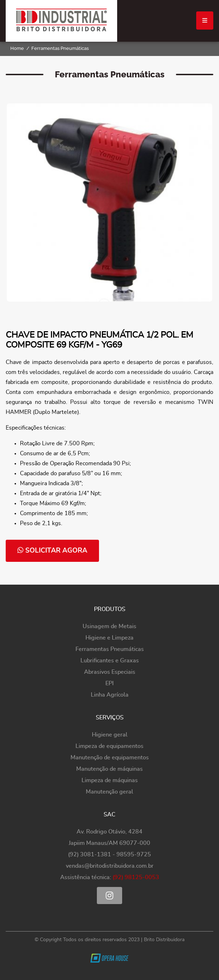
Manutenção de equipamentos (110, 758)
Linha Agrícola (110, 695)
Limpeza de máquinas (110, 780)
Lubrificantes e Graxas (110, 661)
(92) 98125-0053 (136, 877)
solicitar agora (52, 550)
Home (17, 48)
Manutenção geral (109, 792)
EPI (109, 683)
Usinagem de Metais (109, 626)
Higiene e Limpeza (109, 638)
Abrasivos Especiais (110, 672)
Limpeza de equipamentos (109, 746)
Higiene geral (110, 735)
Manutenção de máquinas (109, 769)
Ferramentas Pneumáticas (60, 48)
